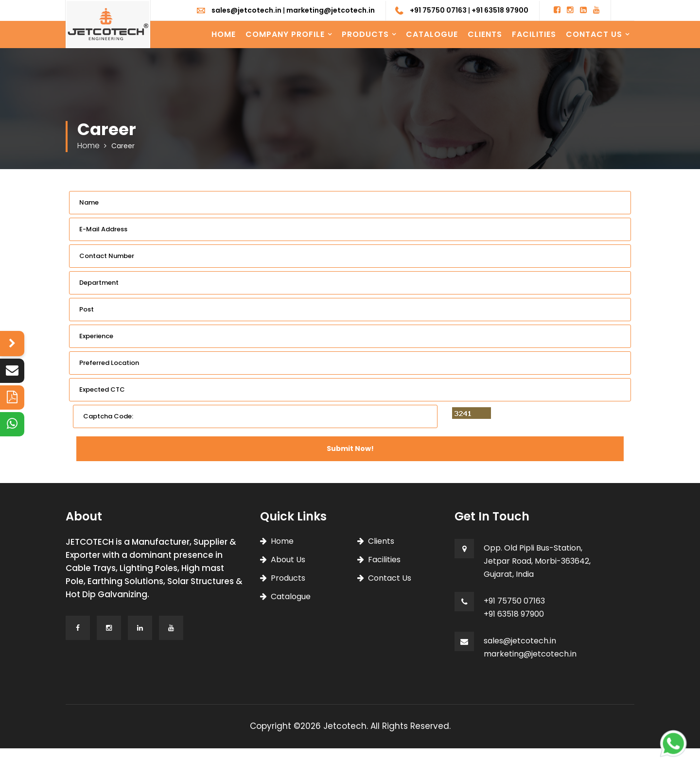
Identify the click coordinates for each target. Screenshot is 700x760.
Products (365, 34)
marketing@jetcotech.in (331, 10)
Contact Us (594, 34)
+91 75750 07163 (438, 10)
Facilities (534, 34)
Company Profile (285, 34)
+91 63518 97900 (500, 10)
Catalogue (432, 34)
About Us (288, 560)
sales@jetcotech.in (246, 10)
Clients (485, 34)
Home (224, 34)
